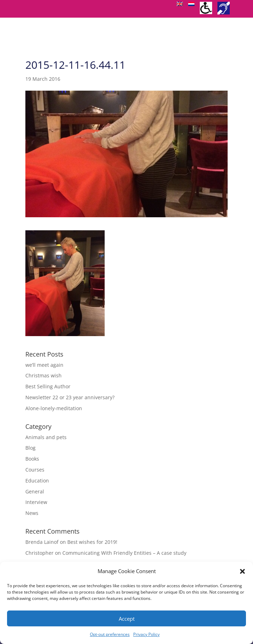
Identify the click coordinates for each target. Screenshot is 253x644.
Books (32, 459)
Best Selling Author (48, 386)
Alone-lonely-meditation (54, 408)
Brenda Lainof (42, 542)
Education (37, 481)
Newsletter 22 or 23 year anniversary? (70, 397)
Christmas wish (44, 375)
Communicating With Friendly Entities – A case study (124, 553)
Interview (36, 502)
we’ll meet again (44, 365)
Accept (127, 619)
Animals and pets (46, 437)
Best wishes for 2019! (92, 542)
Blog (30, 448)
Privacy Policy (146, 634)
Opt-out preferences (110, 634)
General (35, 491)
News (32, 513)
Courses (35, 470)
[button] (242, 571)
